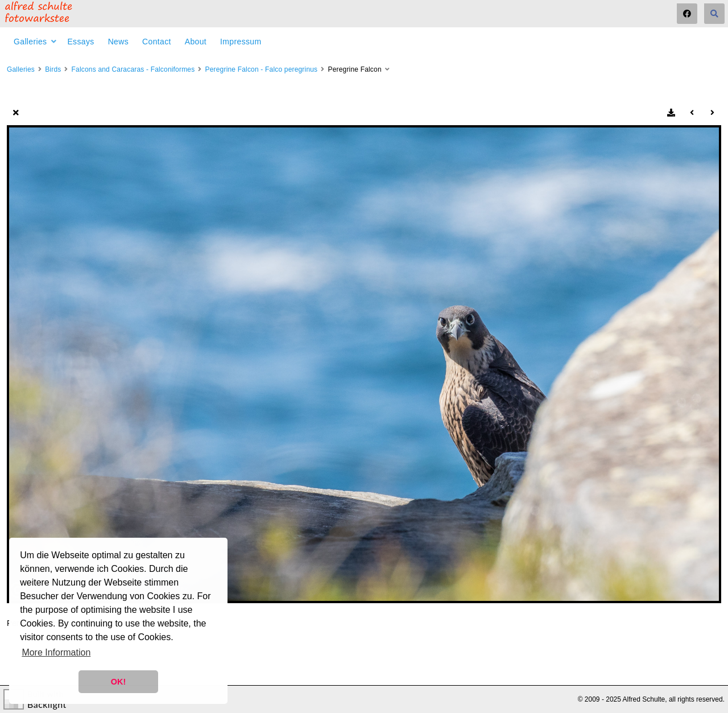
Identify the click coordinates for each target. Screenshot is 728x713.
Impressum (241, 42)
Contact (157, 42)
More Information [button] (56, 652)
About (196, 42)
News (118, 42)
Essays (80, 42)
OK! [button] (118, 682)
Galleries (30, 42)
